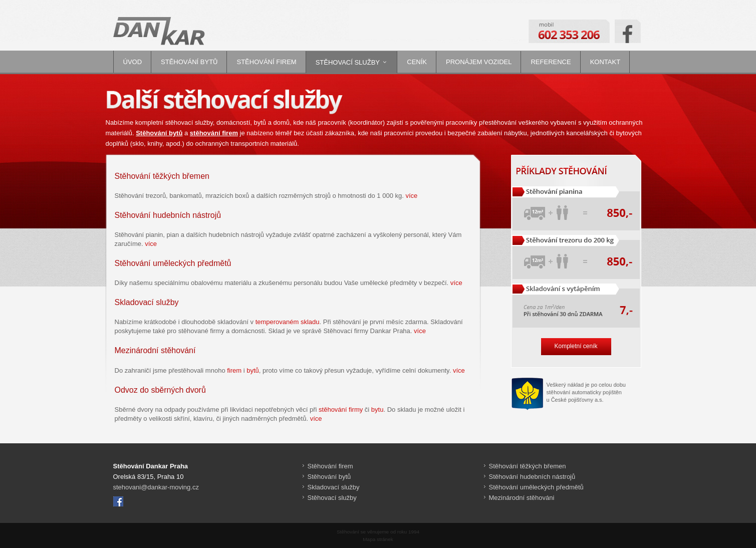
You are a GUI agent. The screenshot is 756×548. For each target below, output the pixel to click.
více (411, 196)
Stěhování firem (266, 62)
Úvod (133, 62)
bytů (253, 370)
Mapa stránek (378, 539)
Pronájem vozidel (479, 62)
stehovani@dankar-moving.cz (156, 487)
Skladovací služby (334, 487)
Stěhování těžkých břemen (528, 466)
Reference (551, 62)
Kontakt (605, 62)
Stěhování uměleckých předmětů (536, 487)
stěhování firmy (341, 409)
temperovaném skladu (288, 322)
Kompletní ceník (576, 346)
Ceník (417, 62)
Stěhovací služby (348, 62)
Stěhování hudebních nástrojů (532, 477)
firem (234, 370)
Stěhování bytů (189, 62)
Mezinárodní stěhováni (522, 498)
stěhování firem (214, 133)
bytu (377, 409)
